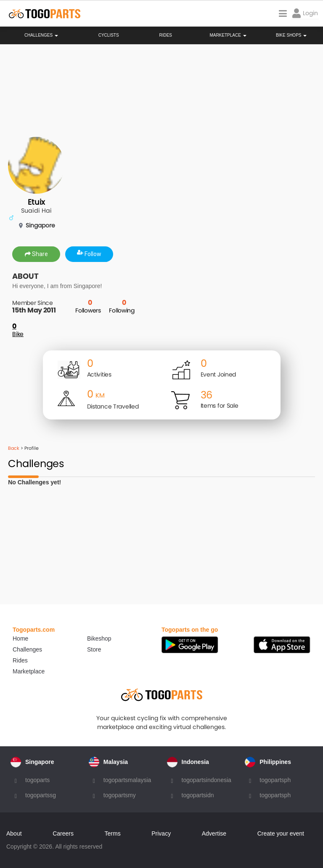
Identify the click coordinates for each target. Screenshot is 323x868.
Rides (165, 36)
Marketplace (29, 671)
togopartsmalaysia (127, 780)
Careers (63, 833)
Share (36, 254)
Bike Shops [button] (291, 36)
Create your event (281, 833)
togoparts (37, 780)
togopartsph (275, 780)
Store (94, 649)
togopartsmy (120, 795)
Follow (89, 254)
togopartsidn (198, 795)
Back (14, 448)
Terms (113, 833)
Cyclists (109, 36)
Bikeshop (99, 638)
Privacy (161, 833)
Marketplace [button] (228, 36)
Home (20, 638)
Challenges (41, 36)
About (14, 833)
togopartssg (41, 795)
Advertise (214, 833)
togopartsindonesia (207, 780)
